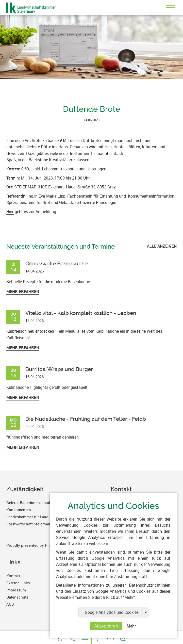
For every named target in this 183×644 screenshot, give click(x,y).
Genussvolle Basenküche (56, 263)
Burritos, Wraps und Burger (59, 369)
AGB (10, 604)
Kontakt (13, 576)
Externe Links (18, 583)
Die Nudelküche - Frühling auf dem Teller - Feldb (86, 419)
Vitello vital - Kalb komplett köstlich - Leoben (81, 313)
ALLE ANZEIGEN (162, 246)
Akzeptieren (106, 626)
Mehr (131, 626)
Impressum (16, 590)
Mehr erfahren (23, 292)
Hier (10, 212)
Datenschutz (17, 597)
